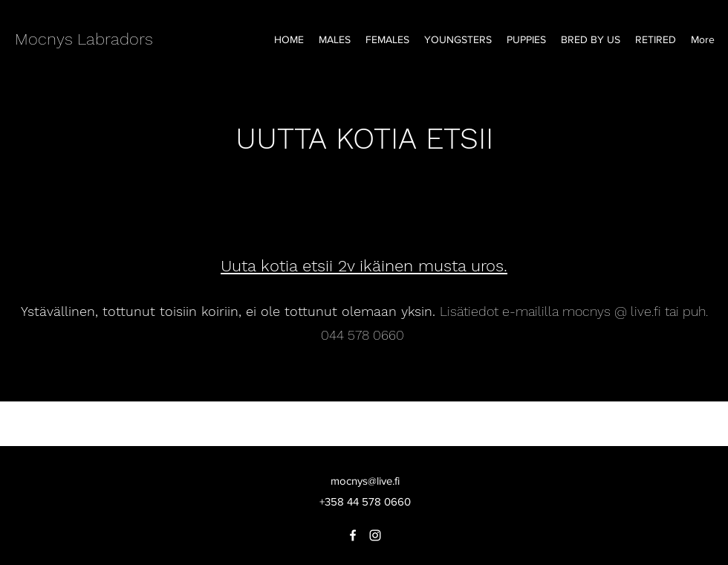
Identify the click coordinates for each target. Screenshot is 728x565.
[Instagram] (375, 535)
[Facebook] (353, 535)
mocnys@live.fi (365, 481)
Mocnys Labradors (84, 39)
